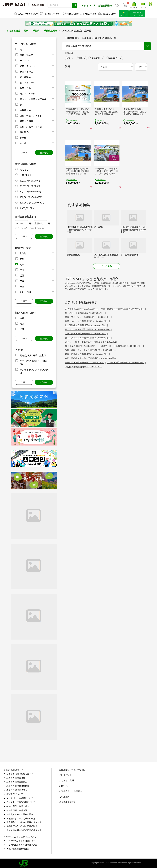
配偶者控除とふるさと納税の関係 (22, 826)
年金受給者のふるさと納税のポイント (24, 829)
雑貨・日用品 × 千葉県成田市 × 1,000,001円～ (87, 354)
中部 (22, 269)
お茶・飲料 (25, 88)
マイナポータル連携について (20, 798)
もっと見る (107, 266)
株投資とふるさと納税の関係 (20, 814)
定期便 (23, 137)
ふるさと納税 (13, 30)
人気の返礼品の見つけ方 (18, 848)
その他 (23, 143)
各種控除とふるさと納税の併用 (21, 818)
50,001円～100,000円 (30, 191)
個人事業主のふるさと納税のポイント (24, 822)
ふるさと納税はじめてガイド (20, 773)
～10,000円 (25, 174)
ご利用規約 (64, 796)
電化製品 (24, 132)
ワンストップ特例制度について (21, 802)
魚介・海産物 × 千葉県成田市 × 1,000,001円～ (123, 308)
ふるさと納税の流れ (16, 777)
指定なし (24, 169)
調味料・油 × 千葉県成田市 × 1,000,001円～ (122, 346)
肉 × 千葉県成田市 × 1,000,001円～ (82, 308)
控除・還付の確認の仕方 (18, 806)
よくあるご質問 (66, 780)
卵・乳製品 (25, 77)
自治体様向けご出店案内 (71, 791)
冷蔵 (22, 318)
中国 (22, 280)
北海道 (23, 253)
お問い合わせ (65, 785)
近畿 (22, 275)
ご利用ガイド (65, 775)
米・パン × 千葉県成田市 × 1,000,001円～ (85, 312)
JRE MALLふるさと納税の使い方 (22, 844)
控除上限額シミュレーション (73, 769)
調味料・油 (25, 110)
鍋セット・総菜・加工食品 (33, 99)
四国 (22, 286)
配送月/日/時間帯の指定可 (33, 355)
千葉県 (36, 30)
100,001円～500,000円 (31, 197)
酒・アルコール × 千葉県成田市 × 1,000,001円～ (88, 329)
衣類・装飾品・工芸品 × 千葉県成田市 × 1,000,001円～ (91, 358)
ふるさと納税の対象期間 (18, 785)
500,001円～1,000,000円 (32, 202)
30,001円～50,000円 (30, 186)
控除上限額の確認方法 (17, 810)
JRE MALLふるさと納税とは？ (21, 840)
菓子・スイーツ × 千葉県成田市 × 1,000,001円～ (88, 337)
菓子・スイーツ (27, 93)
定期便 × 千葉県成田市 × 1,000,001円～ (126, 362)
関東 (26, 30)
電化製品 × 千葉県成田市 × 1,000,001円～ (85, 362)
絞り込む (44, 152)
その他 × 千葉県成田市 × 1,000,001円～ (83, 366)
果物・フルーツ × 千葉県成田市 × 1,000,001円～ (88, 317)
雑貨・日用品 (26, 121)
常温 (22, 329)
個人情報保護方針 (67, 802)
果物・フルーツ (27, 65)
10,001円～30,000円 (30, 180)
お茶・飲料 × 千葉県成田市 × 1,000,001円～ (86, 333)
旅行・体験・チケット (31, 115)
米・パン (24, 60)
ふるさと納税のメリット (18, 790)
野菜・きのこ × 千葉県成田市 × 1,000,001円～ (87, 321)
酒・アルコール (27, 82)
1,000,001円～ (27, 208)
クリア (24, 152)
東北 (22, 258)
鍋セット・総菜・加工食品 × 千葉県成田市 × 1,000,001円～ (93, 341)
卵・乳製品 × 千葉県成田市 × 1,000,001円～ (86, 325)
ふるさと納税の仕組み (17, 781)
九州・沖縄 (25, 292)
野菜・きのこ (26, 71)
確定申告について (15, 794)
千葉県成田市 (50, 30)
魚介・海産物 (26, 54)
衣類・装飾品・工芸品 (31, 126)
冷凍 (22, 323)
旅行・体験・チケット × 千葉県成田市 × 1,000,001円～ (91, 350)
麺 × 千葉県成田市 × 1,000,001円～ (82, 346)
